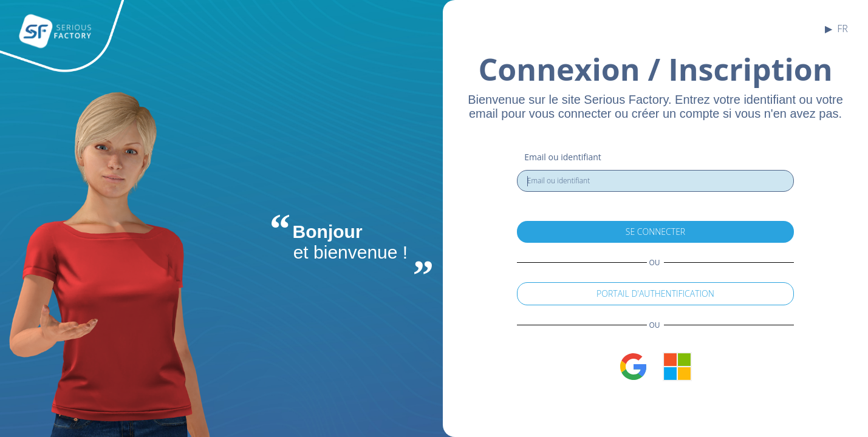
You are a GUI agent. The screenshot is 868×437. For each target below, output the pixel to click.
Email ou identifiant (563, 157)
